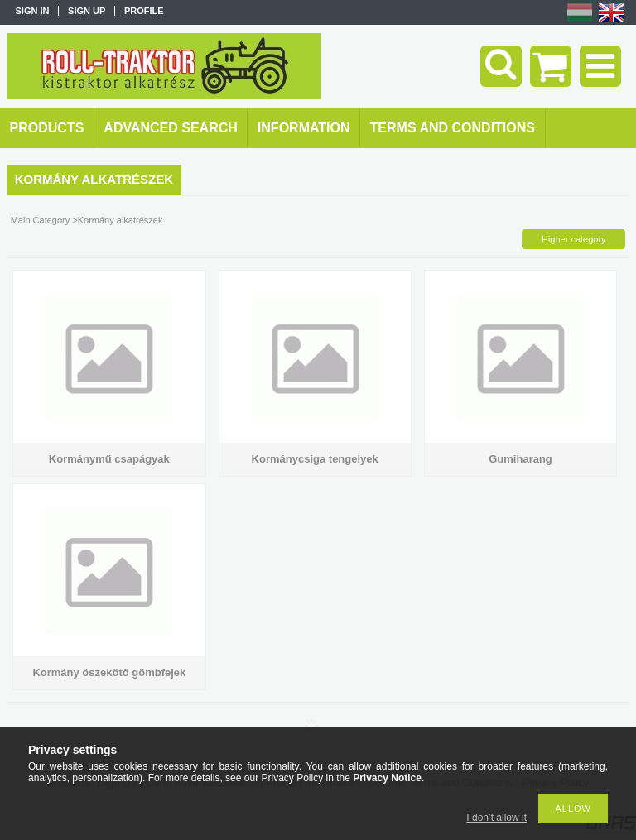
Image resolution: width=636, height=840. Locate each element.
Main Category (41, 220)
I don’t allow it (496, 818)
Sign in (33, 11)
